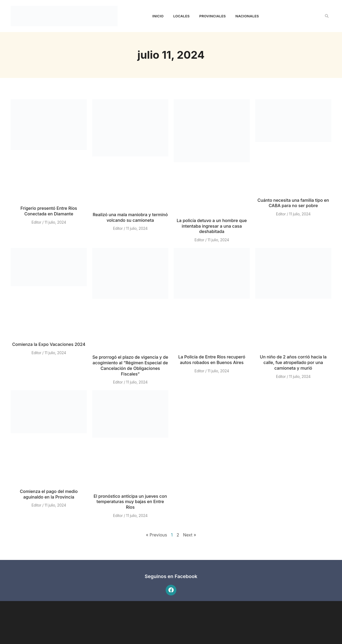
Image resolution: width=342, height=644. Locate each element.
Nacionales (247, 16)
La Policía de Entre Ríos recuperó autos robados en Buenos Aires (212, 360)
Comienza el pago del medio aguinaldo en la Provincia (49, 494)
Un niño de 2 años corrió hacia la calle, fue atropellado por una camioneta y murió (293, 362)
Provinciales (213, 16)
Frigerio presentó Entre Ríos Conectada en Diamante (49, 211)
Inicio (158, 16)
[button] (327, 16)
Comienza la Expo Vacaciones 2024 (49, 344)
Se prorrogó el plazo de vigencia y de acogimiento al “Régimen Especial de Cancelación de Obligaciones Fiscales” (130, 365)
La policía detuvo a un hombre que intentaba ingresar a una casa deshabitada (212, 226)
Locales (181, 16)
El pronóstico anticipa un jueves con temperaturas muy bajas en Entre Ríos (130, 502)
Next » (190, 535)
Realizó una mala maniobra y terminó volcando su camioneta (130, 217)
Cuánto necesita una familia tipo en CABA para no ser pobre (293, 203)
